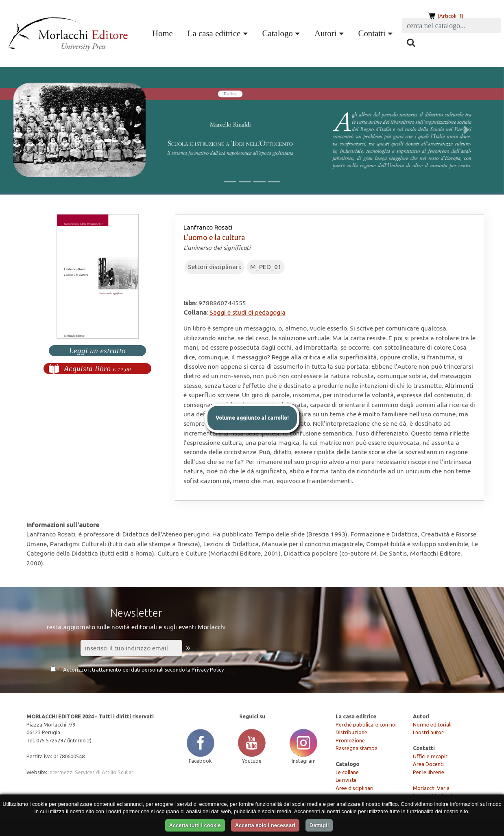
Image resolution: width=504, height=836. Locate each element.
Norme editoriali (432, 724)
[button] (38, 130)
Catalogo (278, 33)
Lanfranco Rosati (208, 227)
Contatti (372, 33)
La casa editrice (214, 33)
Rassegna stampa (357, 748)
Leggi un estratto (97, 351)
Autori (325, 33)
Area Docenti (428, 764)
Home (164, 32)
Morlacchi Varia (431, 788)
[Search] (451, 26)
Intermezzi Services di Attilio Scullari (92, 772)
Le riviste (346, 780)
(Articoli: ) (450, 16)
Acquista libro (97, 369)
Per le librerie (429, 772)
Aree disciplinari (355, 788)
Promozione (350, 740)
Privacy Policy (208, 670)
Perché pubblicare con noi (366, 724)
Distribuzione (351, 732)
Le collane (347, 772)
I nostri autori (429, 732)
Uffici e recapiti (431, 756)
